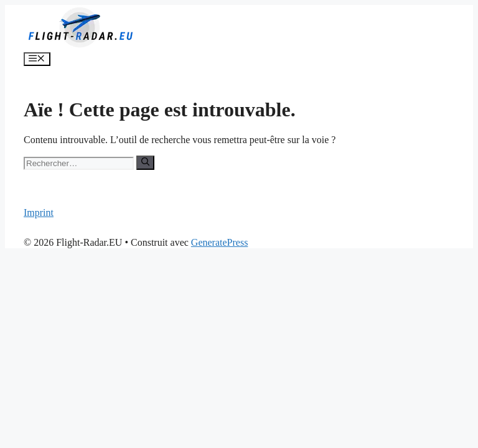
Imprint (39, 212)
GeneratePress (220, 242)
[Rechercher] (145, 162)
